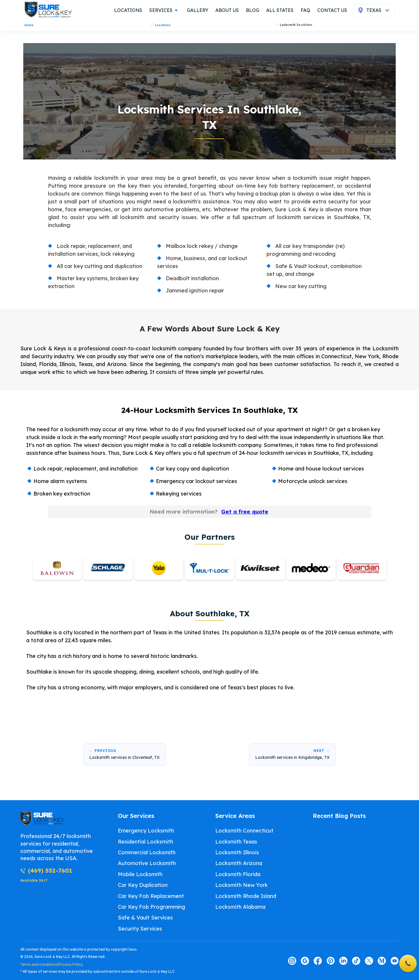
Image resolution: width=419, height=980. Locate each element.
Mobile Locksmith (140, 874)
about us (227, 10)
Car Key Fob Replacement (151, 896)
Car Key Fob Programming (151, 907)
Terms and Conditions (39, 964)
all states (280, 10)
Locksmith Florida (238, 874)
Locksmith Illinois (237, 852)
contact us (332, 10)
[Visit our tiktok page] (356, 961)
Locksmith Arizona (239, 863)
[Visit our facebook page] (318, 961)
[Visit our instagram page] (292, 961)
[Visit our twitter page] (369, 961)
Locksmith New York (242, 885)
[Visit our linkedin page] (343, 961)
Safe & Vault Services (145, 918)
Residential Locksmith (145, 842)
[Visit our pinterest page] (331, 961)
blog (253, 10)
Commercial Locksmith (147, 852)
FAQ (305, 10)
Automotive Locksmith (147, 863)
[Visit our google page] (305, 961)
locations (128, 10)
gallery (198, 10)
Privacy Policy (71, 964)
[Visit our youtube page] (395, 961)
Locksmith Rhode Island (246, 896)
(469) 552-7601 (46, 870)
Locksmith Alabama (240, 907)
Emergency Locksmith (146, 831)
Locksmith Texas (236, 842)
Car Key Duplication (143, 885)
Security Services (140, 929)
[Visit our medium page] (382, 961)
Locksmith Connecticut (244, 831)
